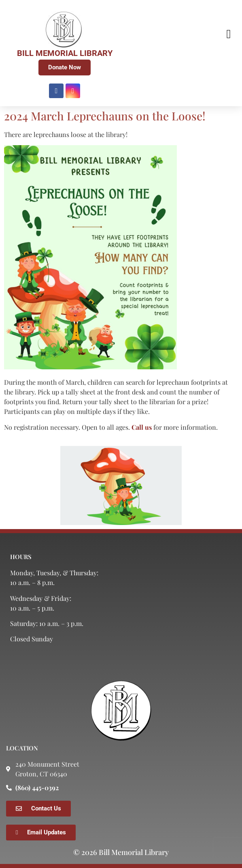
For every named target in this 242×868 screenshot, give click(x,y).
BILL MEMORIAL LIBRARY (65, 53)
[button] (229, 34)
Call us (142, 427)
